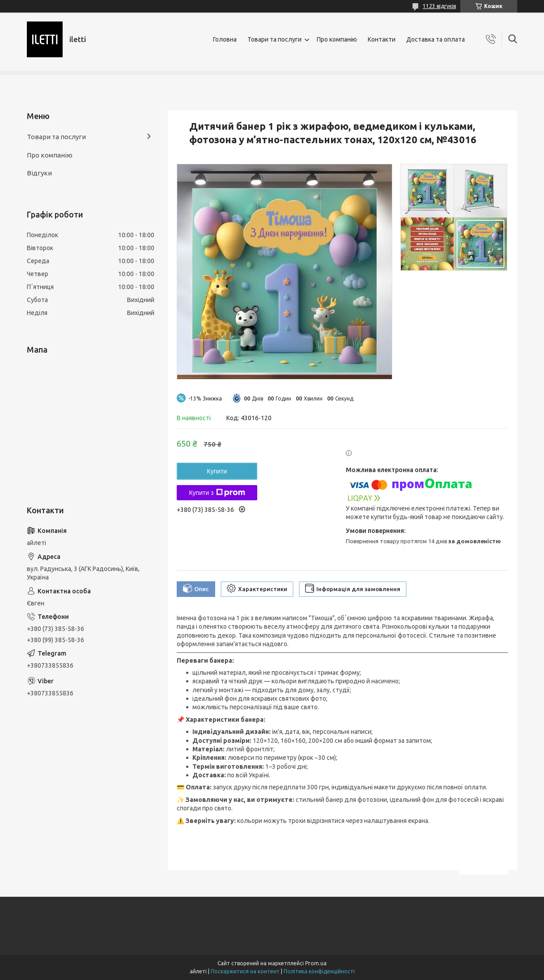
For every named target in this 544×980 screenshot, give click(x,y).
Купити (217, 471)
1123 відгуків (439, 6)
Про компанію (337, 39)
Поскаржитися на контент (245, 971)
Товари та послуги (274, 39)
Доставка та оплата (436, 39)
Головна (225, 39)
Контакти (382, 39)
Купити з (217, 493)
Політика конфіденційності (319, 971)
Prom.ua (316, 963)
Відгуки (39, 173)
